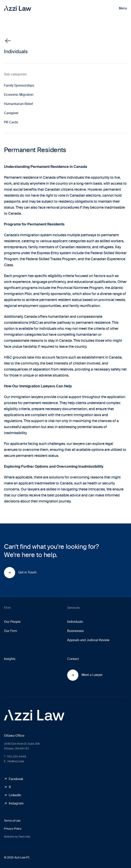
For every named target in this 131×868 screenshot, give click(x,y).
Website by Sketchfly (17, 837)
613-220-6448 (15, 757)
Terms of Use (12, 821)
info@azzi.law (14, 761)
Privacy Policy (13, 829)
